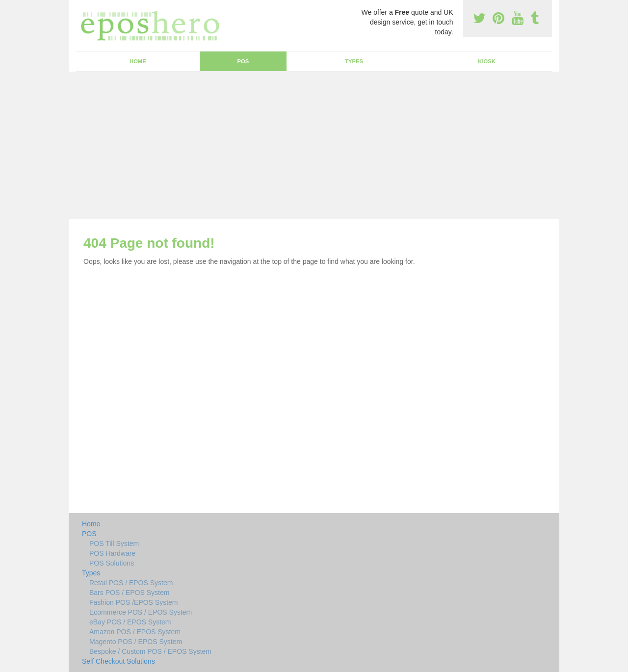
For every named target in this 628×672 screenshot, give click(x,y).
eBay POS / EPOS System (130, 622)
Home (138, 61)
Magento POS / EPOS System (136, 642)
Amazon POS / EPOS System (135, 632)
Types (354, 61)
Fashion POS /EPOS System (134, 602)
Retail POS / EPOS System (131, 583)
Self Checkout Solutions (118, 661)
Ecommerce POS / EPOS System (141, 612)
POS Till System (114, 543)
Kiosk (486, 61)
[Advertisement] (314, 145)
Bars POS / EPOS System (129, 593)
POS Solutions (112, 563)
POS (243, 61)
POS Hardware (112, 553)
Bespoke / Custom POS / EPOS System (150, 651)
